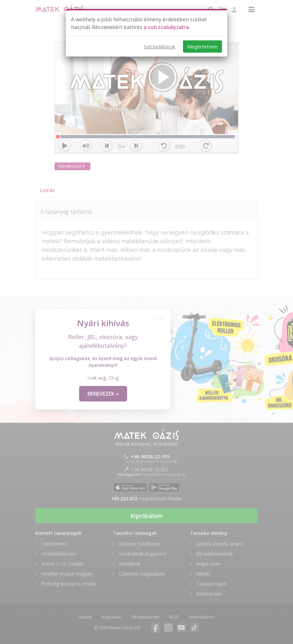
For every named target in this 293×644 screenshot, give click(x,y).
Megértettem (202, 47)
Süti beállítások (160, 47)
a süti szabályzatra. (167, 27)
